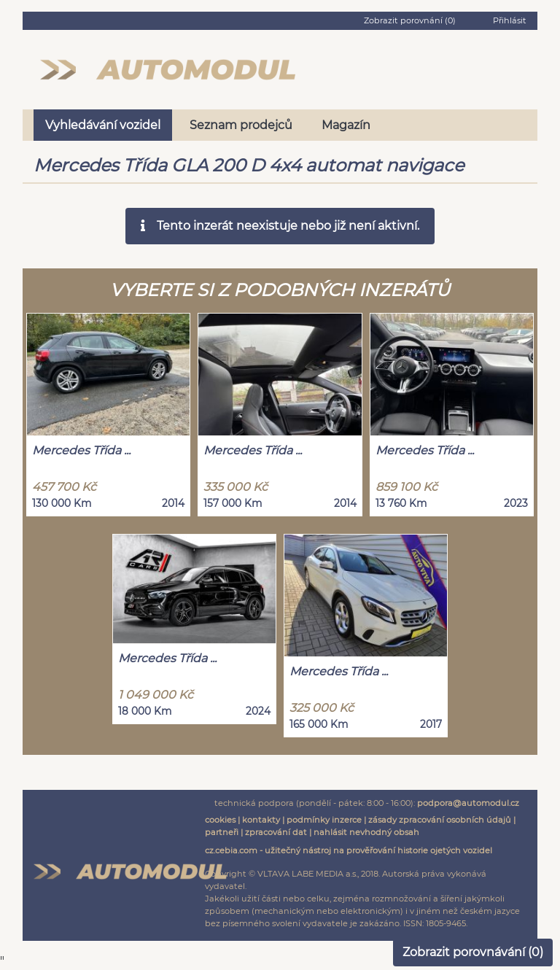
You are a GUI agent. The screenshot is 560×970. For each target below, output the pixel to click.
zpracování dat (276, 832)
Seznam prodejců (241, 125)
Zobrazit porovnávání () (473, 952)
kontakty (261, 820)
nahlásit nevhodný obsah (366, 832)
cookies (220, 820)
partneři (222, 832)
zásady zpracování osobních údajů (440, 820)
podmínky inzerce (324, 820)
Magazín (346, 125)
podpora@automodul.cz (468, 803)
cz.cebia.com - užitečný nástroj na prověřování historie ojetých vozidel (349, 850)
